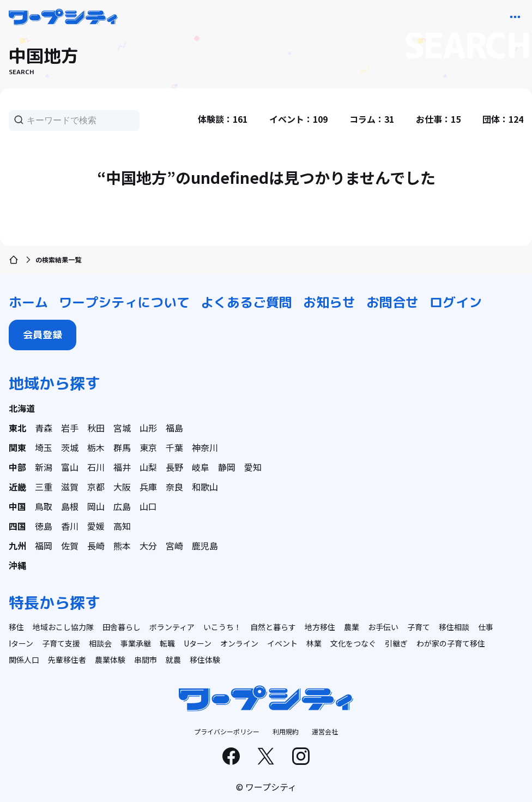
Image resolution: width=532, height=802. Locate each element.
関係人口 (24, 660)
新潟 (44, 467)
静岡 (227, 467)
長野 (174, 467)
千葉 (174, 447)
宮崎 (174, 546)
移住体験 (205, 660)
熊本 (122, 546)
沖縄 (17, 565)
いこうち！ (222, 627)
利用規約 (286, 731)
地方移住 (320, 627)
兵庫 (148, 487)
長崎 (96, 546)
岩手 (70, 428)
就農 (173, 660)
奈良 (174, 487)
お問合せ (392, 302)
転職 (167, 643)
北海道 (22, 408)
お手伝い (383, 627)
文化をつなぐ (353, 643)
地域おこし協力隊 (63, 627)
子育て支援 (61, 643)
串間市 (146, 660)
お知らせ (329, 302)
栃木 (96, 447)
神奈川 (205, 447)
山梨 (148, 467)
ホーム (28, 302)
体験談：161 (223, 119)
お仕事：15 (438, 119)
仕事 (486, 627)
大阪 (122, 487)
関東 (17, 447)
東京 (148, 447)
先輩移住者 (67, 660)
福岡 (44, 546)
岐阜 (201, 467)
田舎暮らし (122, 627)
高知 (122, 526)
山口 (148, 506)
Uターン (198, 643)
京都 (96, 487)
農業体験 (110, 660)
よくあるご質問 (246, 302)
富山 (70, 467)
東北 (17, 428)
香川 (70, 526)
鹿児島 (205, 546)
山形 (148, 428)
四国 (17, 526)
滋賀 (70, 487)
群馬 (122, 447)
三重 (44, 487)
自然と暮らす (273, 627)
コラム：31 (372, 119)
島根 (70, 506)
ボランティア (172, 627)
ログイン (456, 302)
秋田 (96, 428)
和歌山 (205, 487)
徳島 (44, 526)
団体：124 (503, 119)
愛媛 (96, 526)
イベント (282, 643)
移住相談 (454, 627)
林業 (314, 643)
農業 (352, 627)
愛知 (253, 467)
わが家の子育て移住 (451, 643)
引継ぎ (396, 643)
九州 (17, 546)
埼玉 (44, 447)
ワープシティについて (124, 302)
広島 (122, 506)
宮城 (122, 428)
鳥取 (44, 506)
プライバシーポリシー (227, 731)
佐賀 (70, 546)
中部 (17, 467)
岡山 (96, 506)
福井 (122, 467)
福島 (174, 428)
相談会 (100, 643)
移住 (16, 627)
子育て (419, 627)
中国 (17, 506)
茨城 (70, 447)
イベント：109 (298, 119)
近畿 (17, 487)
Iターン (21, 643)
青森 (44, 428)
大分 (148, 546)
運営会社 (325, 731)
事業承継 (136, 643)
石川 (96, 467)
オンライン (239, 643)
